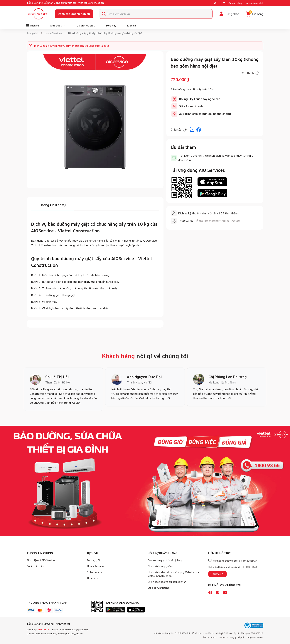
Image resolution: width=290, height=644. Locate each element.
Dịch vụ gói (93, 560)
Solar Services (95, 572)
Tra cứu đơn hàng (233, 3)
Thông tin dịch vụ (52, 205)
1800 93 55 (186, 221)
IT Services (93, 578)
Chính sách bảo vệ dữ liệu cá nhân (167, 582)
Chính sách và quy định (160, 566)
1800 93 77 (217, 574)
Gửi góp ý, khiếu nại (159, 588)
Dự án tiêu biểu (35, 566)
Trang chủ (33, 33)
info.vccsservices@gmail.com (74, 629)
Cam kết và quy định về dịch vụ (165, 560)
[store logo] (37, 14)
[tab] (52, 205)
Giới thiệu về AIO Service (41, 560)
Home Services (53, 33)
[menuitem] (32, 26)
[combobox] (156, 14)
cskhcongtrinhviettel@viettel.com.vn (235, 560)
